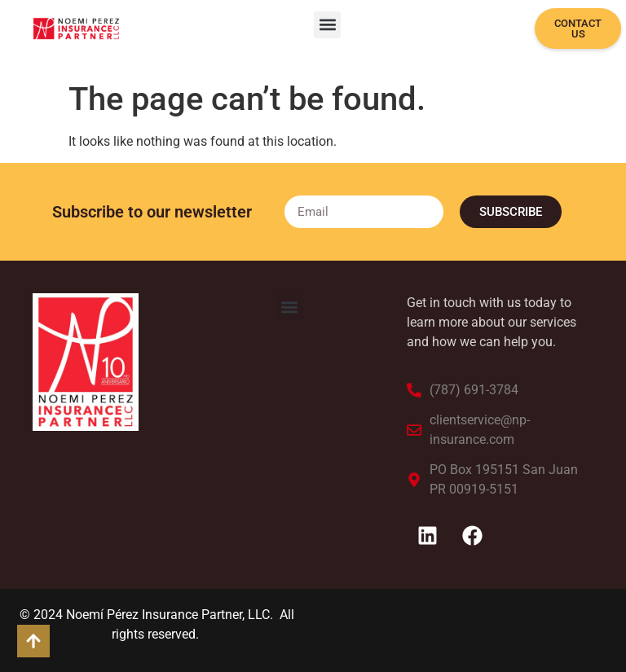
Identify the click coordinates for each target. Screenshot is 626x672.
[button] (327, 25)
